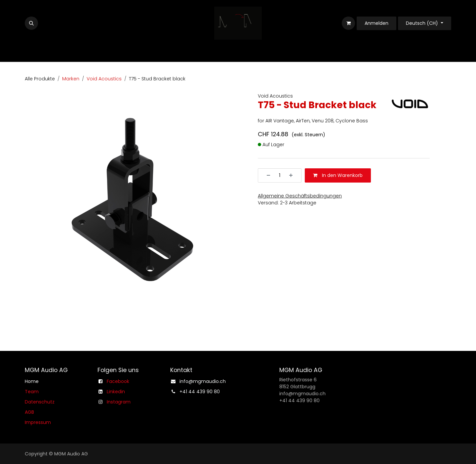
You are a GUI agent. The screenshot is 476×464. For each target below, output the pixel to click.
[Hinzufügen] (293, 175)
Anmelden (377, 23)
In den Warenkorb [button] (338, 175)
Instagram (119, 402)
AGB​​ (29, 412)
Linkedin (116, 392)
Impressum (38, 422)
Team (32, 392)
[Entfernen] (266, 175)
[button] (31, 23)
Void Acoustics (104, 79)
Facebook (118, 381)
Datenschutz (40, 402)
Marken (71, 79)
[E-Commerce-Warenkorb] (348, 23)
